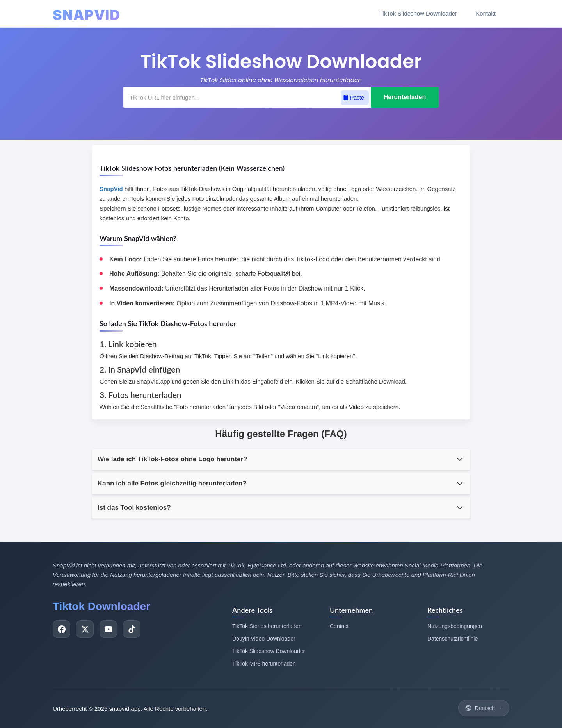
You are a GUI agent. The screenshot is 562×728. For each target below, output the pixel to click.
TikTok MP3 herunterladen (264, 664)
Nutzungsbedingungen (455, 626)
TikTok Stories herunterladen (267, 626)
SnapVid (111, 189)
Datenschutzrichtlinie (453, 639)
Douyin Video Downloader (264, 639)
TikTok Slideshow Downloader (418, 13)
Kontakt (486, 13)
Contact (339, 626)
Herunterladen (405, 97)
